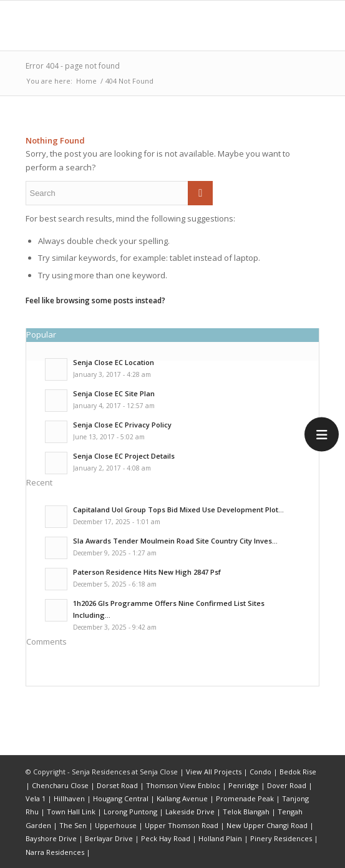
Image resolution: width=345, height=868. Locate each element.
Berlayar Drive (109, 838)
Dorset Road (117, 785)
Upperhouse (116, 825)
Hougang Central (121, 798)
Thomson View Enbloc (183, 785)
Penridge (244, 785)
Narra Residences (55, 852)
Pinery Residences (281, 838)
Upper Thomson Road (182, 825)
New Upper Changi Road (267, 825)
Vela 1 (36, 798)
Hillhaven (69, 798)
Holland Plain (220, 838)
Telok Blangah (246, 812)
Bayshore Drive (51, 838)
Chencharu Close (60, 785)
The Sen (73, 825)
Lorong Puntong (130, 812)
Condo (260, 772)
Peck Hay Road (166, 838)
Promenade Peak (245, 798)
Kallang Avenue (182, 798)
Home (86, 81)
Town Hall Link (71, 812)
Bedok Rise (298, 772)
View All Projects (214, 772)
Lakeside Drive (190, 812)
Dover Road (287, 785)
